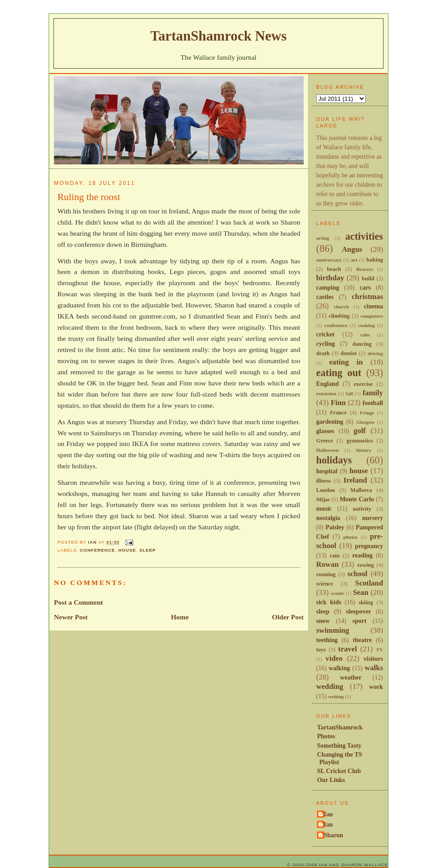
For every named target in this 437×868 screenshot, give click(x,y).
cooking (366, 325)
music (324, 508)
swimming (333, 630)
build (368, 278)
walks (374, 668)
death (323, 353)
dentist (348, 353)
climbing (339, 316)
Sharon (333, 835)
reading (363, 555)
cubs (365, 335)
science (325, 584)
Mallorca (361, 490)
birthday (330, 278)
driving (375, 353)
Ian (328, 814)
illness (324, 481)
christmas (367, 297)
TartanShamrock (340, 727)
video (334, 658)
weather (351, 677)
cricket (325, 334)
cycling (326, 344)
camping (328, 287)
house (127, 550)
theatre (362, 640)
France (338, 413)
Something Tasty (339, 745)
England (328, 384)
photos (350, 537)
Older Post (288, 617)
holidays (334, 460)
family (373, 393)
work (376, 687)
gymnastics (360, 441)
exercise (363, 384)
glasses (325, 431)
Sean (361, 592)
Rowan (328, 564)
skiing (366, 602)
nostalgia (328, 518)
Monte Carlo (357, 499)
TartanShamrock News (218, 36)
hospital (327, 471)
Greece (325, 441)
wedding (330, 686)
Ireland (355, 480)
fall (350, 393)
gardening (330, 422)
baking (375, 260)
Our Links (331, 780)
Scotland (369, 583)
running (326, 574)
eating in (346, 362)
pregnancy (369, 546)
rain (334, 556)
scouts (337, 593)
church (341, 307)
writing (336, 696)
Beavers (365, 269)
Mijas (323, 500)
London (326, 490)
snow (323, 621)
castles (325, 297)
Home (180, 617)
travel (347, 649)
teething (327, 640)
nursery (373, 518)
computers (372, 316)
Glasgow (365, 422)
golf (360, 431)
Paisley (335, 527)
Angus (352, 249)
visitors (373, 659)
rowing (366, 565)
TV (379, 650)
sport (360, 621)
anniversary (329, 260)
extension (326, 393)
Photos (326, 736)
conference (97, 550)
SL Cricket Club (339, 771)
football (373, 403)
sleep (147, 550)
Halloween (327, 450)
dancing (362, 344)
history (364, 450)
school (357, 574)
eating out (339, 373)
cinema (373, 306)
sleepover (359, 611)
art (354, 260)
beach (334, 269)
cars (365, 287)
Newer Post (71, 617)
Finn (338, 403)
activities (364, 236)
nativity (362, 509)
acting (323, 238)
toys (321, 650)
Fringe (367, 413)
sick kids (329, 602)
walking (339, 668)
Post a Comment (78, 602)
